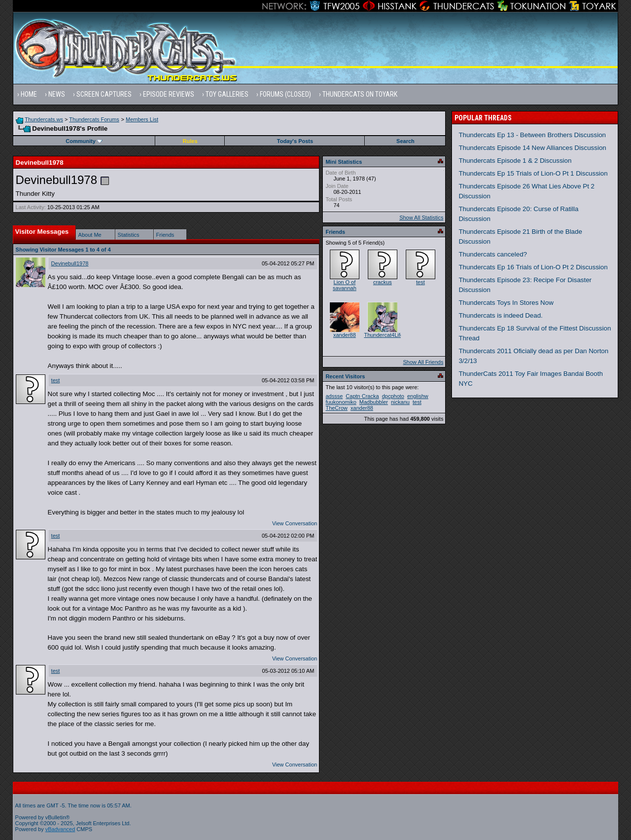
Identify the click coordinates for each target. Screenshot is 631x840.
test (56, 380)
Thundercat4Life (384, 335)
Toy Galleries (227, 94)
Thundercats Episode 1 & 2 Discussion (515, 161)
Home (29, 94)
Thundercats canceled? (493, 254)
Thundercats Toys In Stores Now (506, 303)
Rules (190, 141)
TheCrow (336, 408)
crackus (383, 282)
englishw (418, 396)
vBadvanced (60, 829)
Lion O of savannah (345, 285)
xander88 (345, 335)
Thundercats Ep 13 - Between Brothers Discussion (532, 135)
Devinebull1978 (70, 263)
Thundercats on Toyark (360, 94)
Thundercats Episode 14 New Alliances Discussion (532, 148)
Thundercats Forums (94, 119)
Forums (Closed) (285, 94)
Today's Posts (295, 141)
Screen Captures (104, 94)
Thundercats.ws (44, 119)
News (57, 94)
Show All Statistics (421, 218)
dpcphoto (393, 396)
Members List (142, 119)
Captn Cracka (362, 396)
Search (405, 141)
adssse (334, 396)
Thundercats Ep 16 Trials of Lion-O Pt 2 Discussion (533, 267)
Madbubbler (374, 402)
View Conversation (295, 523)
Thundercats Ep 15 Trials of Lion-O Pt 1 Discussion (533, 173)
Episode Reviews (169, 94)
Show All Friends (423, 362)
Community (84, 141)
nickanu (400, 402)
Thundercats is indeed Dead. (500, 315)
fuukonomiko (341, 402)
